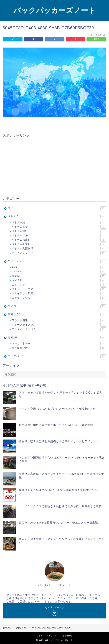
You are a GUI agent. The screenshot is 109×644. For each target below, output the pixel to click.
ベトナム (57, 216)
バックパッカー (57, 356)
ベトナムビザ (59, 227)
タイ (57, 208)
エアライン (57, 261)
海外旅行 (57, 337)
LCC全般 (59, 280)
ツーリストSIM (59, 344)
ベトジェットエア (59, 289)
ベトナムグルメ (59, 236)
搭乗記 (59, 276)
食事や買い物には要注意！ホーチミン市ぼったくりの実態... (57, 425)
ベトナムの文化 (59, 244)
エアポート (57, 306)
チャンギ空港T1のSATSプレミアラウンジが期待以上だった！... (60, 409)
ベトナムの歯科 (59, 240)
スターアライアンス (59, 325)
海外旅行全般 (59, 348)
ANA (59, 267)
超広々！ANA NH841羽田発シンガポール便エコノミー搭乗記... (60, 523)
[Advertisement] (54, 166)
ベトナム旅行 (59, 231)
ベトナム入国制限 (59, 249)
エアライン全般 (59, 298)
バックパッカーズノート (55, 10)
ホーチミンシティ (59, 253)
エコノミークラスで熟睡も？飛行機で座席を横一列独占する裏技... (62, 506)
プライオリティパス (59, 329)
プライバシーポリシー (47, 636)
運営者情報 (67, 636)
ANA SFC (59, 272)
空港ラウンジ (57, 314)
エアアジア (59, 285)
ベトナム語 (59, 223)
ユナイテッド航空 (59, 293)
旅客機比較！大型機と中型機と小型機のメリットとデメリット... (60, 441)
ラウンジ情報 (59, 320)
